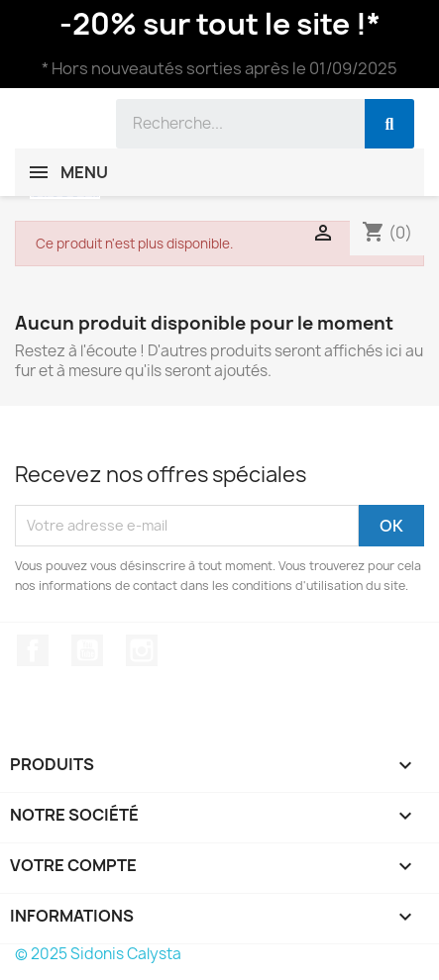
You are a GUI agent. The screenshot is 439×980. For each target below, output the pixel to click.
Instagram (142, 650)
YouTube (87, 650)
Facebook (33, 650)
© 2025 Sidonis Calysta (98, 954)
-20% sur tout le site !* (220, 24)
